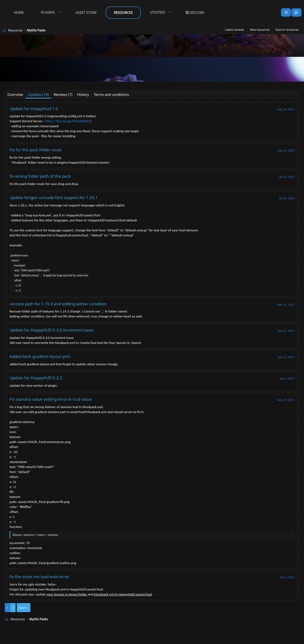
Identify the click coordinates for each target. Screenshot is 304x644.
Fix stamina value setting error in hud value (51, 399)
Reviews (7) (63, 94)
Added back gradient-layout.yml (40, 356)
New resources (260, 30)
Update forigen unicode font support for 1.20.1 (54, 198)
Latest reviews (235, 30)
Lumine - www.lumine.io (285, 639)
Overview (15, 94)
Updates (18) (38, 94)
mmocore (94, 85)
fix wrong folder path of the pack (40, 176)
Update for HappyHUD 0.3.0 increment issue (52, 330)
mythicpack (112, 85)
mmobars (77, 85)
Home (19, 12)
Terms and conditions (111, 94)
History (83, 94)
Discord (195, 12)
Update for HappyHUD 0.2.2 (36, 378)
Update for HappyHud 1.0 (34, 109)
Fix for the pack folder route (36, 150)
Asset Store (86, 12)
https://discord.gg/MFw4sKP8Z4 (69, 121)
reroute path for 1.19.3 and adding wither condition (58, 304)
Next (22, 608)
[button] (50, 12)
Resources (123, 12)
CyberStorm (30, 85)
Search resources (287, 30)
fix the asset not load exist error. (40, 577)
